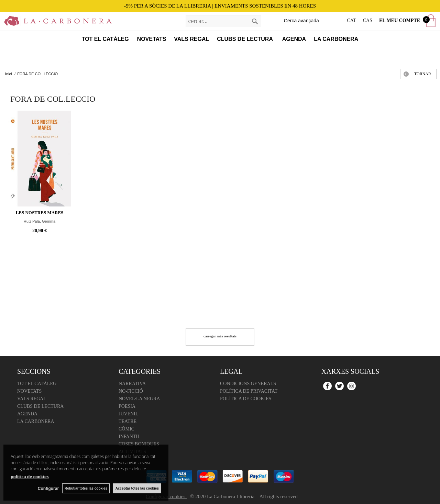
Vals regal (191, 39)
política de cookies (30, 477)
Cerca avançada (301, 21)
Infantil (130, 436)
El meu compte (400, 20)
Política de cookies (246, 399)
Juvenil (129, 414)
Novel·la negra (139, 399)
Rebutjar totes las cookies (86, 488)
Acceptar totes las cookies (137, 488)
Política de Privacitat (249, 391)
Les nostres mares (40, 212)
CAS (368, 20)
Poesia (127, 406)
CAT (351, 20)
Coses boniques (139, 444)
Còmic (126, 429)
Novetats (152, 39)
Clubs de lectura (246, 39)
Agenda (294, 39)
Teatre (128, 421)
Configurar (48, 489)
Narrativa (132, 384)
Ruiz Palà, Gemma (40, 221)
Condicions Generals (248, 384)
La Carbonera (336, 39)
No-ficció (131, 391)
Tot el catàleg (105, 39)
